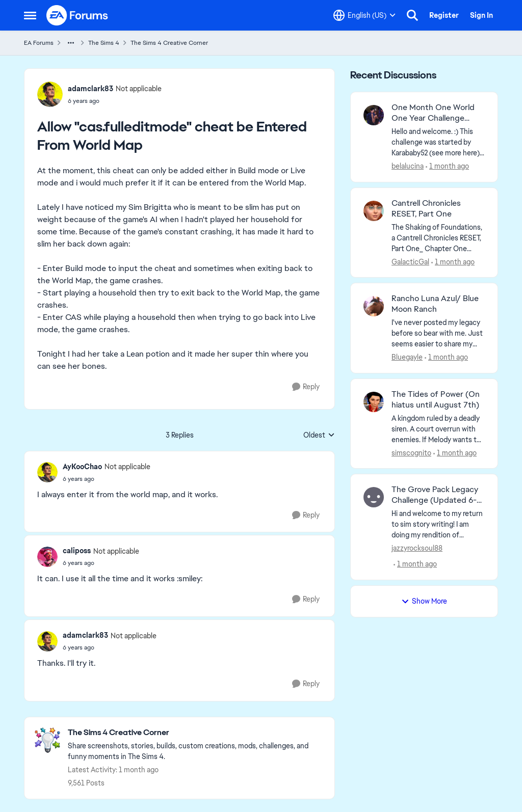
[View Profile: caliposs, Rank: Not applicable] (47, 557)
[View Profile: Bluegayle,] (374, 306)
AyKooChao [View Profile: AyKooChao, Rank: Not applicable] (82, 467)
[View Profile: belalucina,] (374, 115)
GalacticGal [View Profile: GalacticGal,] (410, 261)
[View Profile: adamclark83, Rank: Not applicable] (50, 94)
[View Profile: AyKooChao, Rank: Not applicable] (47, 472)
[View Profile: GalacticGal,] (374, 211)
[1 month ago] (447, 166)
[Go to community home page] (77, 15)
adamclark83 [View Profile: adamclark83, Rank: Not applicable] (90, 89)
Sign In (481, 15)
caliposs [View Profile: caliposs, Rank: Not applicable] (77, 551)
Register (444, 15)
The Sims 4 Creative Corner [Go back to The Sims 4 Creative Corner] (169, 43)
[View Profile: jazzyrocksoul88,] (374, 497)
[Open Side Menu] (30, 15)
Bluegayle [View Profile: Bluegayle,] (407, 357)
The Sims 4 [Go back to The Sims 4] (104, 43)
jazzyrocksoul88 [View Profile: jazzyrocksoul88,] (417, 548)
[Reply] (306, 387)
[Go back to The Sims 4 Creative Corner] (196, 733)
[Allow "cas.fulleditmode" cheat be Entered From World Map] (107, 479)
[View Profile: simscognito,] (374, 402)
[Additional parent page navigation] (71, 43)
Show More (424, 601)
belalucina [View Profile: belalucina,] (408, 166)
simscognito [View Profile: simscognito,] (411, 452)
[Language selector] (364, 15)
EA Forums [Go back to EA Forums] (39, 43)
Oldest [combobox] (319, 436)
